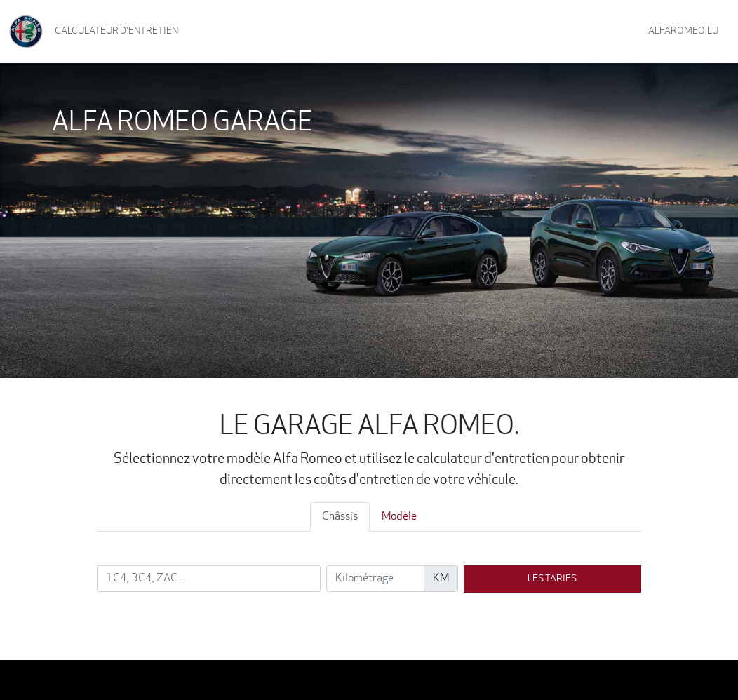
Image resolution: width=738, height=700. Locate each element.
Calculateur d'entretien (116, 31)
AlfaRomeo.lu (683, 31)
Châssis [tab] (340, 517)
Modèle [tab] (399, 517)
